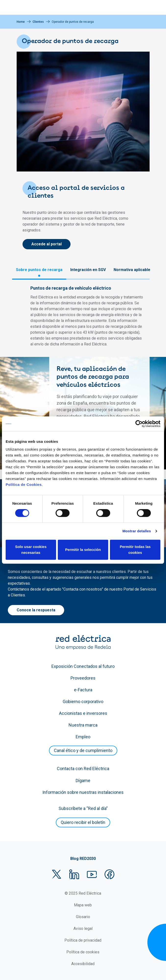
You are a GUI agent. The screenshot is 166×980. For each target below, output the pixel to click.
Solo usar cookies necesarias (31, 550)
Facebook (109, 874)
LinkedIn (74, 874)
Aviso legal (83, 929)
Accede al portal (47, 244)
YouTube (92, 874)
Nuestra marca (83, 725)
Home (21, 22)
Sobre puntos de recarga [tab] (39, 270)
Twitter (57, 874)
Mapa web (83, 905)
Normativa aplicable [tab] (132, 270)
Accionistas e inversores (83, 713)
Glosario (83, 917)
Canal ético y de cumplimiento (83, 750)
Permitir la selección (83, 550)
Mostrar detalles (137, 531)
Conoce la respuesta (36, 610)
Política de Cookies (24, 484)
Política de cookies (83, 952)
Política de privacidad (83, 940)
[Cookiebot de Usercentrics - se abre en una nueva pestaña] (139, 424)
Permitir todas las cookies (135, 550)
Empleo (83, 737)
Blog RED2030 (83, 859)
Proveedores (83, 678)
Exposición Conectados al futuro (83, 666)
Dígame (83, 781)
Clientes (38, 22)
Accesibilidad (83, 964)
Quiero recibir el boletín (83, 822)
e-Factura (83, 690)
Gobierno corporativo (83, 701)
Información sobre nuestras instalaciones (83, 792)
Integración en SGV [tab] (88, 270)
